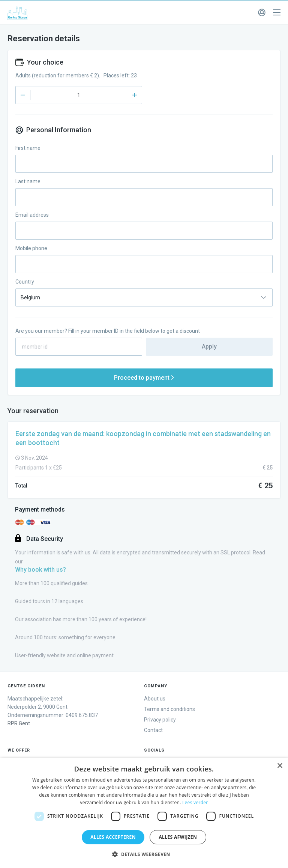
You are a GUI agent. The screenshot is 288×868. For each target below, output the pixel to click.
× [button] (280, 766)
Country (25, 282)
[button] (144, 854)
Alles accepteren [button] (113, 837)
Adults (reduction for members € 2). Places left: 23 (76, 75)
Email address (32, 215)
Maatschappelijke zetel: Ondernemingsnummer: (37, 707)
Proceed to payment (144, 378)
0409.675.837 (82, 715)
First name (28, 148)
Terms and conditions (169, 709)
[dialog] (144, 813)
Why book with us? (40, 570)
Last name (28, 181)
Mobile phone (31, 248)
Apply (209, 346)
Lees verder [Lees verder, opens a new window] (195, 802)
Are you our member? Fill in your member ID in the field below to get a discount (108, 331)
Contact (153, 730)
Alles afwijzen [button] (178, 837)
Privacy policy (160, 720)
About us (155, 699)
